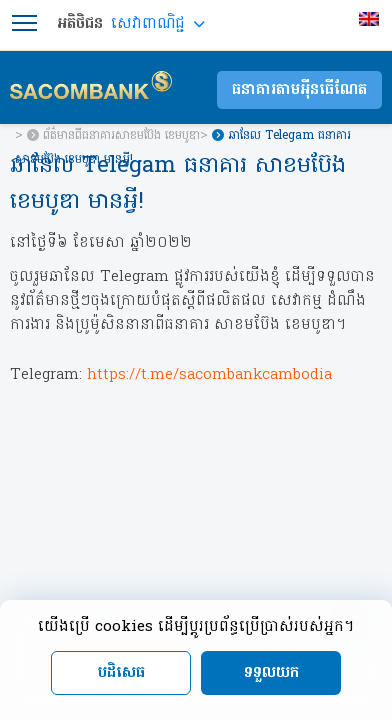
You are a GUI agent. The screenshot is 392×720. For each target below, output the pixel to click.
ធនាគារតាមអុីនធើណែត (299, 90)
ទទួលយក (271, 673)
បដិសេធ (121, 673)
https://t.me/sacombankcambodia (209, 375)
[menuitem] (371, 19)
